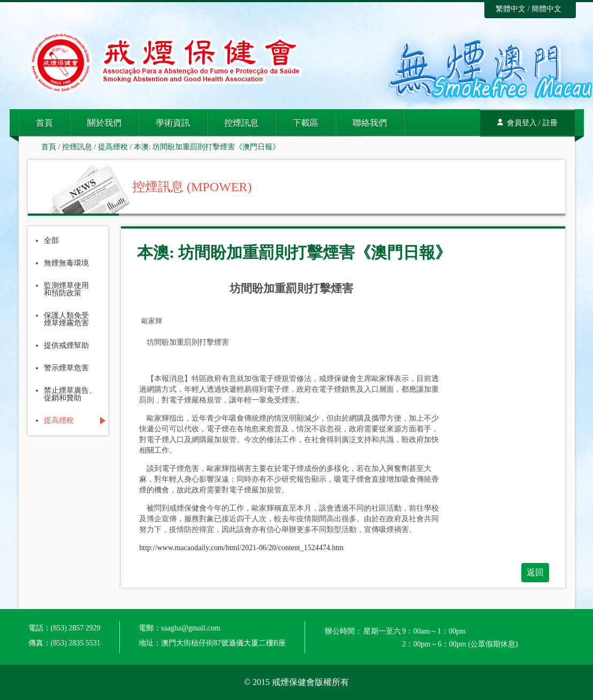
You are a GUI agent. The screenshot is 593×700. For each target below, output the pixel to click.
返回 (535, 572)
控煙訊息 (241, 123)
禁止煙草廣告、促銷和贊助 (70, 394)
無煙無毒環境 (66, 263)
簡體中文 (546, 9)
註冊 (550, 123)
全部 (51, 241)
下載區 (306, 123)
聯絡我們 (370, 123)
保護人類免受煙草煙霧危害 (66, 319)
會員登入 (522, 123)
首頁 (44, 123)
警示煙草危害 (66, 368)
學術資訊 (173, 123)
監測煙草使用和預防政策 (66, 290)
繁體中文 (511, 9)
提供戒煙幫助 (66, 346)
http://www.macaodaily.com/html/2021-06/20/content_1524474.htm (241, 548)
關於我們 (104, 123)
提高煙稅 (113, 147)
